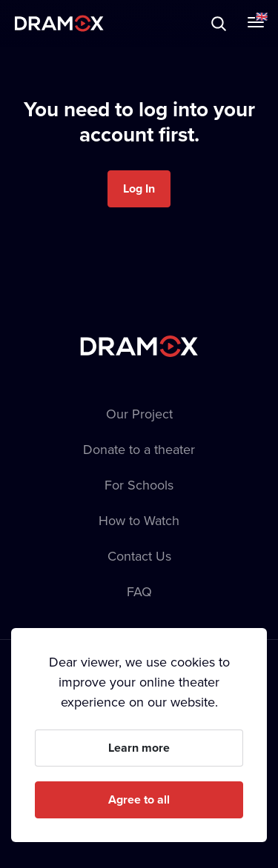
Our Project (139, 414)
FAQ (139, 591)
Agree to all (139, 799)
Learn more (139, 748)
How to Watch (139, 520)
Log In (139, 188)
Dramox (59, 23)
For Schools (139, 485)
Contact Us (139, 556)
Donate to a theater (139, 449)
